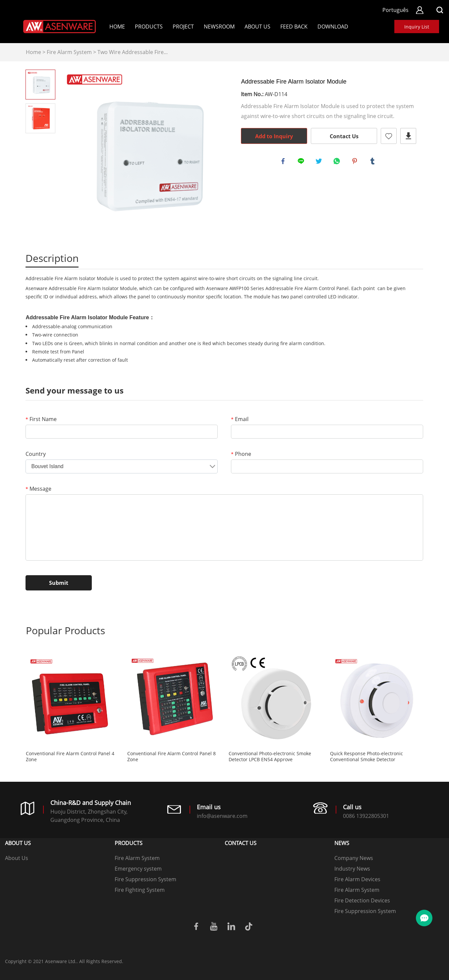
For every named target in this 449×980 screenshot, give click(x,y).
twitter (320, 162)
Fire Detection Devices (362, 900)
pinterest (356, 162)
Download (333, 27)
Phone (241, 454)
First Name (41, 419)
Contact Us (344, 136)
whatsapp (338, 162)
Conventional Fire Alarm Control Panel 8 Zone (171, 757)
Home (117, 27)
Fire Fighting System (140, 890)
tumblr (373, 162)
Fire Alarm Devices (357, 879)
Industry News (352, 869)
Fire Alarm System (69, 52)
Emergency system (138, 869)
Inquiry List (417, 27)
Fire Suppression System (145, 879)
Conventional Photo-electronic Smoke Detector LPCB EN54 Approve (270, 757)
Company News (354, 858)
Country (36, 454)
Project (183, 27)
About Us (257, 27)
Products (149, 27)
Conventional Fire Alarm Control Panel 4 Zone (70, 757)
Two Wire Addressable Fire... (133, 52)
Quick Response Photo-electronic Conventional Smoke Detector (366, 757)
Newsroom (219, 27)
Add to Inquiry (274, 136)
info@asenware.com (222, 816)
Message (38, 489)
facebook (284, 162)
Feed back (294, 27)
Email (240, 419)
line (302, 162)
